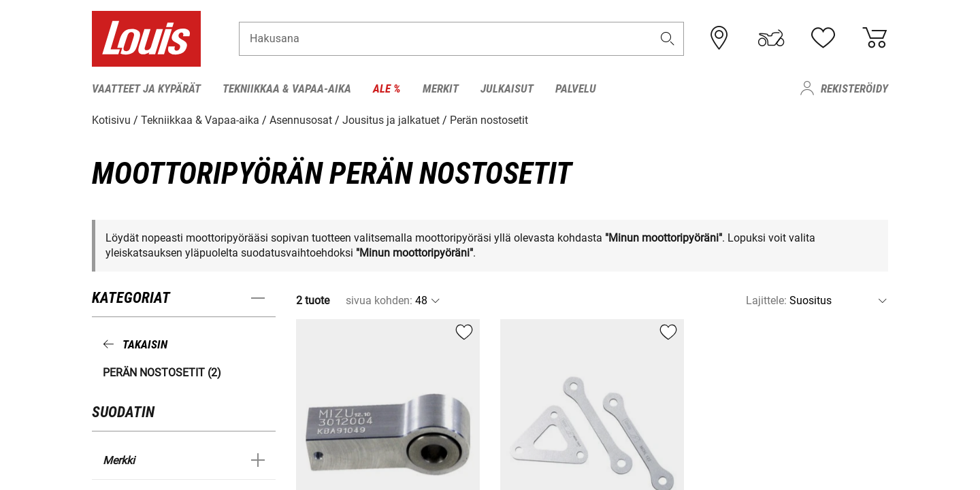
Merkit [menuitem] (441, 88)
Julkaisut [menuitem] (507, 88)
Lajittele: (766, 300)
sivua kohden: (379, 300)
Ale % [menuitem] (387, 88)
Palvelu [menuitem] (576, 88)
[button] (668, 38)
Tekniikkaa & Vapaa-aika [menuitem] (287, 88)
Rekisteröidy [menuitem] (854, 88)
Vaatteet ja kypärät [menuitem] (146, 88)
